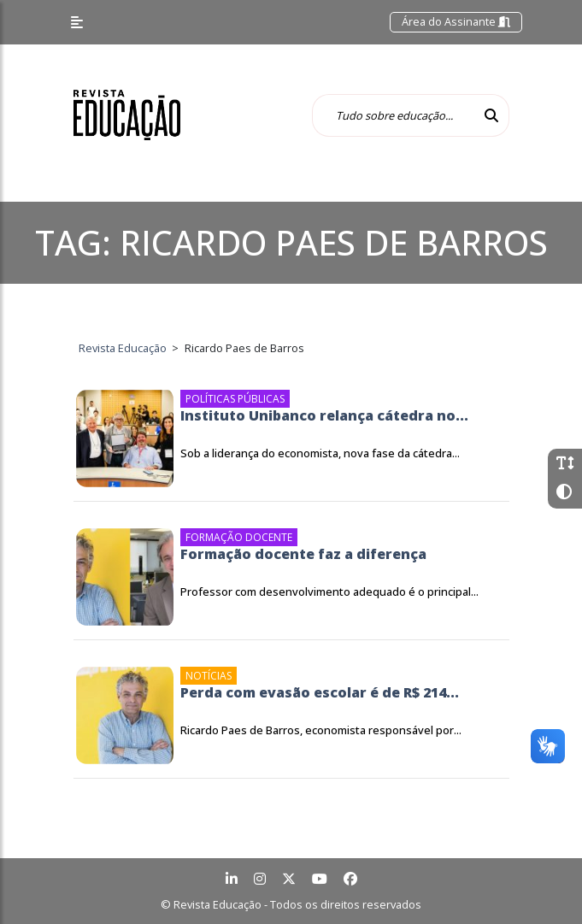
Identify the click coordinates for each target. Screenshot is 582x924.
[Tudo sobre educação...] (393, 115)
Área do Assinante (456, 21)
